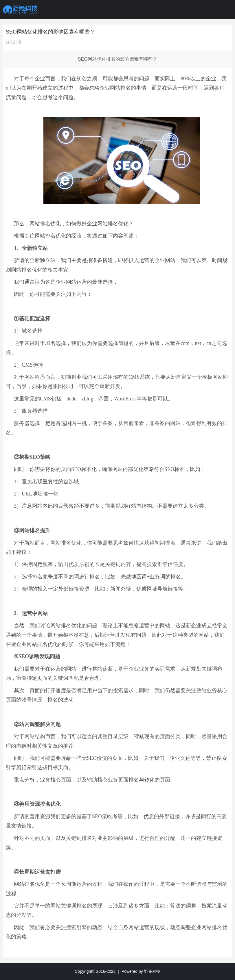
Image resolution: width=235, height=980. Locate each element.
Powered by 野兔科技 (141, 971)
